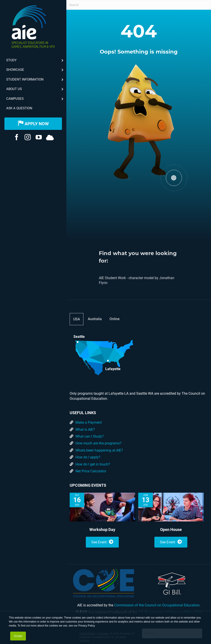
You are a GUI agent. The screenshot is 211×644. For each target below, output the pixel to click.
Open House (171, 530)
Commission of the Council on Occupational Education (157, 605)
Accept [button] (18, 636)
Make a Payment (89, 422)
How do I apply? (88, 457)
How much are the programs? (98, 443)
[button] (174, 178)
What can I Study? (90, 436)
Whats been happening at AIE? (99, 450)
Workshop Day (102, 530)
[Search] (139, 5)
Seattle (79, 337)
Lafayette (113, 369)
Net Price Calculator (91, 471)
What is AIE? (85, 430)
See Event (102, 542)
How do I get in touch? (93, 464)
